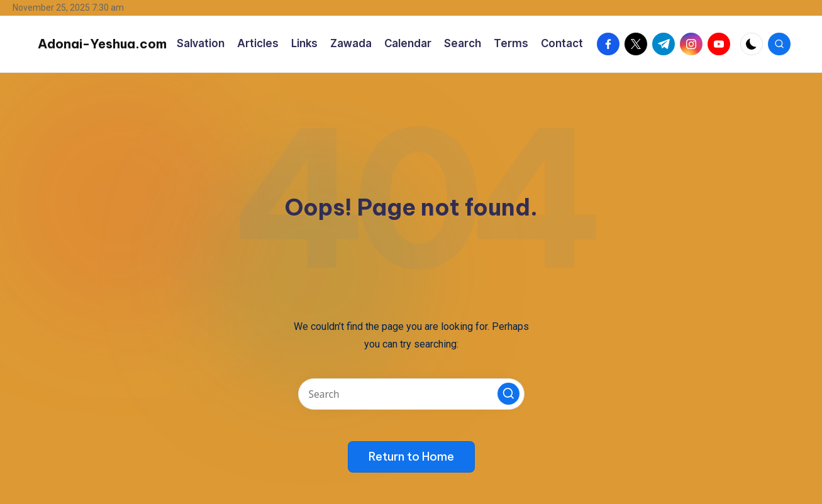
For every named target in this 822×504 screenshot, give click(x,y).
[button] (508, 394)
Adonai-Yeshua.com (102, 44)
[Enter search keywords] (411, 394)
